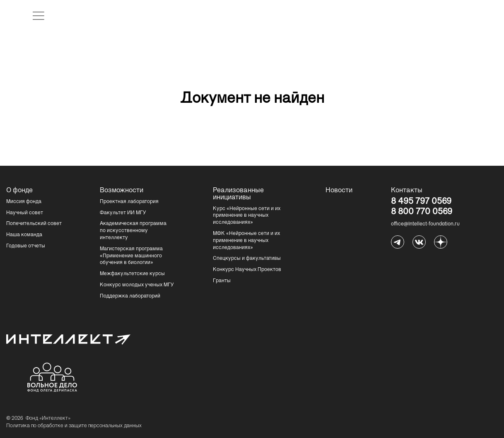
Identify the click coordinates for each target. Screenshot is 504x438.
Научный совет (25, 213)
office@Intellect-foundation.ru (425, 224)
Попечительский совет (34, 224)
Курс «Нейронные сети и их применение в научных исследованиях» (247, 216)
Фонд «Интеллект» (48, 419)
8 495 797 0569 (421, 202)
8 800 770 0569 (422, 213)
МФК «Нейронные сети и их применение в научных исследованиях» (246, 241)
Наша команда (24, 235)
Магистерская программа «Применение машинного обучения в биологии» (131, 256)
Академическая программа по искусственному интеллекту (133, 231)
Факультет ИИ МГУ (123, 213)
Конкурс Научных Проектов (247, 270)
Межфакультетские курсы (132, 274)
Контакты (407, 191)
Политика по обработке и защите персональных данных (74, 426)
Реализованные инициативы (234, 194)
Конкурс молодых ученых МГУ (137, 285)
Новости (339, 191)
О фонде (19, 191)
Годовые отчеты (26, 246)
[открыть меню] (39, 16)
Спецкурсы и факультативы (247, 259)
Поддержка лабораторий (130, 296)
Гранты (222, 281)
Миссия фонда (24, 202)
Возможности (121, 191)
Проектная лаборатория (129, 202)
